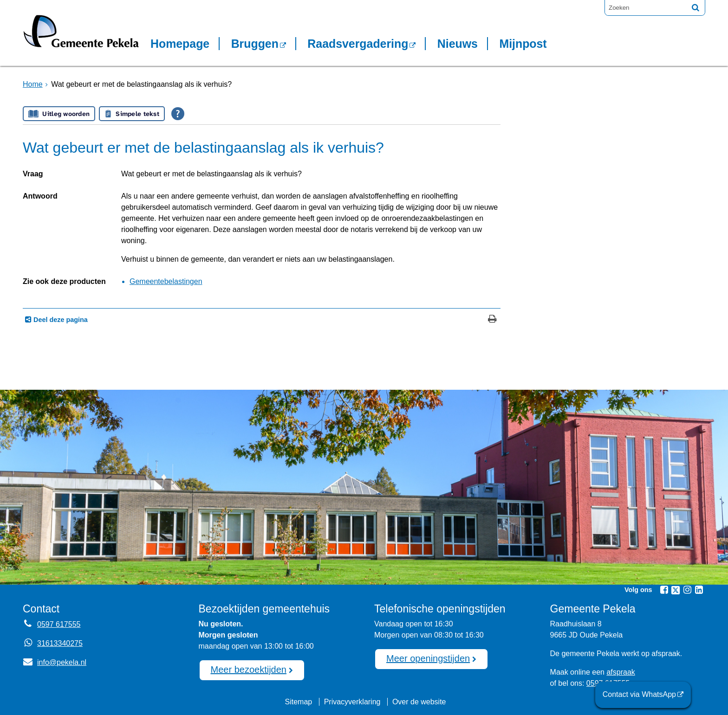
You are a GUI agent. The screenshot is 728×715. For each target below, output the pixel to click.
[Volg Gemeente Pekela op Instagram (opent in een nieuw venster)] (687, 590)
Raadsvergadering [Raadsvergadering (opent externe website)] (358, 44)
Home (33, 84)
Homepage (180, 44)
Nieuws (458, 44)
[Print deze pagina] (492, 320)
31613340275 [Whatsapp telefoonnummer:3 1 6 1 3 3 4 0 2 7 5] (60, 643)
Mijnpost (523, 44)
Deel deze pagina (60, 320)
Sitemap (298, 702)
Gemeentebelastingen (166, 281)
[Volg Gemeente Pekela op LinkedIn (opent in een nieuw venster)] (699, 590)
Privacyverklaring (352, 702)
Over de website (419, 702)
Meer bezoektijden (249, 670)
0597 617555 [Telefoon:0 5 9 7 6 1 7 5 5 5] (59, 624)
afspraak (621, 672)
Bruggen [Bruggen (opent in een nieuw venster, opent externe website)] (255, 44)
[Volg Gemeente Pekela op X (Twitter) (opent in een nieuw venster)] (676, 590)
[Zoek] (695, 7)
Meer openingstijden (428, 658)
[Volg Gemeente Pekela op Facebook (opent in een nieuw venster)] (664, 590)
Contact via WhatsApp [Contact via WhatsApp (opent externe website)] (639, 694)
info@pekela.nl (55, 662)
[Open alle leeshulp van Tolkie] (178, 114)
